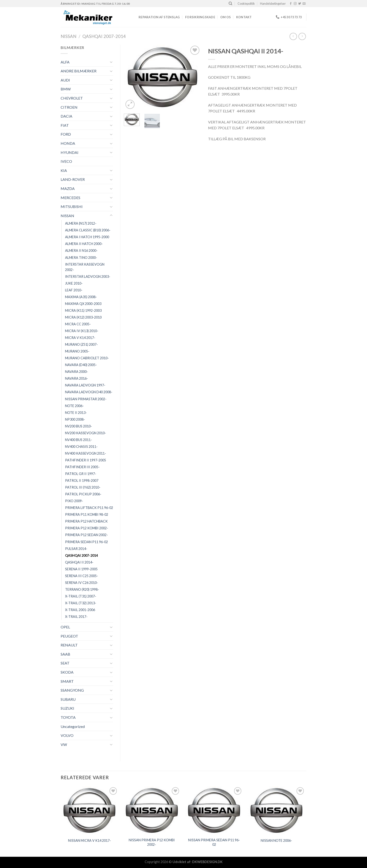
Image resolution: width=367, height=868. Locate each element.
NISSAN (68, 36)
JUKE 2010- (74, 283)
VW (64, 744)
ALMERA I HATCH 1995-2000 (87, 237)
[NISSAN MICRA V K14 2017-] (90, 811)
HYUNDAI (70, 152)
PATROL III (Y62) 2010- (83, 487)
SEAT (65, 663)
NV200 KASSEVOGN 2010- (86, 433)
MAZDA (68, 188)
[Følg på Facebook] (291, 4)
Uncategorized (73, 726)
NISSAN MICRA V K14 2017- (90, 840)
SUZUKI (67, 708)
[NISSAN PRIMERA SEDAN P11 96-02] (214, 811)
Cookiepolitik (246, 4)
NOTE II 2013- (76, 413)
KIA (64, 170)
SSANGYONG (72, 690)
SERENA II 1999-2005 (81, 569)
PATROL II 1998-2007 (82, 480)
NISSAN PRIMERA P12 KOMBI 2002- (152, 842)
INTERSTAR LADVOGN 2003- (88, 276)
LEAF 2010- (74, 290)
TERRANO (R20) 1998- (82, 589)
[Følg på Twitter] (300, 4)
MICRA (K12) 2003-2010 (83, 317)
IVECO (66, 161)
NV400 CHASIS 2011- (81, 447)
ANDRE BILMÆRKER (79, 71)
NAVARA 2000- (77, 372)
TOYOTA (68, 717)
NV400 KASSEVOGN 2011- (86, 453)
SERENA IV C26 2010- (82, 583)
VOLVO (67, 735)
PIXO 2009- (74, 501)
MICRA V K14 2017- (80, 338)
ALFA (65, 62)
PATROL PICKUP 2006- (83, 494)
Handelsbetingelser (273, 4)
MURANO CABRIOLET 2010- (87, 358)
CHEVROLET (72, 98)
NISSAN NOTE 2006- (276, 840)
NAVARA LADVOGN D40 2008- (89, 392)
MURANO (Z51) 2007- (81, 344)
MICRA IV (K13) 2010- (82, 331)
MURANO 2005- (77, 351)
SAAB (65, 654)
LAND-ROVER (73, 179)
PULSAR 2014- (76, 549)
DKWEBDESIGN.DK (207, 862)
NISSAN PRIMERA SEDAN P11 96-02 (214, 842)
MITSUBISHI (72, 206)
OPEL (65, 627)
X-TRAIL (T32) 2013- (81, 603)
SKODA (67, 672)
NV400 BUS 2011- (79, 440)
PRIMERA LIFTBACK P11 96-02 (89, 508)
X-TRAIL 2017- (76, 617)
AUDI (65, 80)
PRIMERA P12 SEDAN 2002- (86, 535)
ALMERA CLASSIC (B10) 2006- (88, 230)
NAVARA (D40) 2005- (81, 365)
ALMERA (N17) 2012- (81, 223)
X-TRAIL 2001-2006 (80, 610)
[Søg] (230, 4)
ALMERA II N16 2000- (81, 250)
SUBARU (68, 699)
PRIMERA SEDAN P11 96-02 (86, 542)
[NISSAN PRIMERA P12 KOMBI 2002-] (152, 811)
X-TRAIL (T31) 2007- (81, 596)
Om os (226, 17)
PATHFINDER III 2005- (82, 467)
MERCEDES (70, 198)
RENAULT (69, 645)
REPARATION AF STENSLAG (159, 17)
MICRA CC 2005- (78, 324)
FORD (66, 134)
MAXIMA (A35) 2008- (81, 297)
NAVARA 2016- (77, 378)
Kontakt (244, 17)
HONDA (68, 143)
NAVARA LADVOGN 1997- (85, 385)
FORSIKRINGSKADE (200, 17)
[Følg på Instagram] (295, 4)
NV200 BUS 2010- (79, 426)
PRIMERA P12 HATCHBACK (86, 521)
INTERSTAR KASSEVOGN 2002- (85, 267)
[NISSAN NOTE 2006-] (277, 811)
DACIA (66, 116)
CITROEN (69, 107)
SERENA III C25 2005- (82, 576)
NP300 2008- (75, 419)
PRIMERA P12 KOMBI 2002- (87, 528)
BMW (66, 89)
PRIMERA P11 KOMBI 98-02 (87, 514)
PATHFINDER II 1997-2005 (86, 460)
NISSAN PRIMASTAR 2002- (86, 399)
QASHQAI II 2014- (79, 562)
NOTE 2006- (74, 406)
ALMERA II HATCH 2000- (84, 244)
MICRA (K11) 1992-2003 (83, 310)
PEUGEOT (69, 636)
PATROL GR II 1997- (81, 474)
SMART (67, 681)
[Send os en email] (304, 4)
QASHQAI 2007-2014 (104, 36)
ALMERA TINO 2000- (81, 258)
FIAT (65, 125)
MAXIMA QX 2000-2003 (83, 304)
